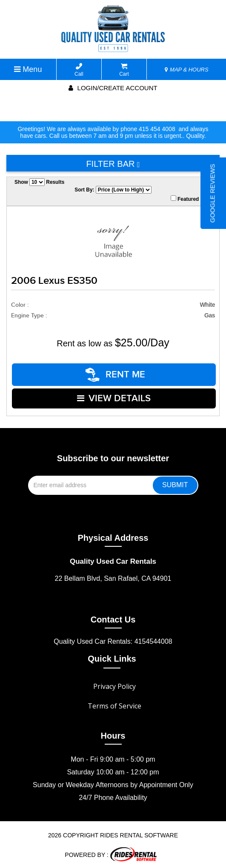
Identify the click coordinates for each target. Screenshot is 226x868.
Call (79, 70)
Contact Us (113, 618)
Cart (124, 70)
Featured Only (191, 199)
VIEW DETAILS (114, 397)
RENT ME (116, 374)
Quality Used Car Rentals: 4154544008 (113, 640)
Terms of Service (114, 704)
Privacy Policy (114, 685)
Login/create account (113, 88)
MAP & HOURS (186, 70)
